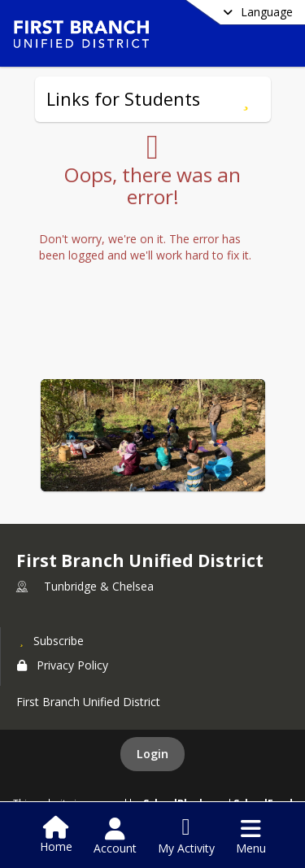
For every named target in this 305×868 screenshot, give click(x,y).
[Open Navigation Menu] (251, 836)
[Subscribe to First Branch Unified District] (50, 640)
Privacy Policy (63, 665)
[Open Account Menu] (115, 836)
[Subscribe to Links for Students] (246, 99)
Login (152, 754)
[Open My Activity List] (186, 836)
